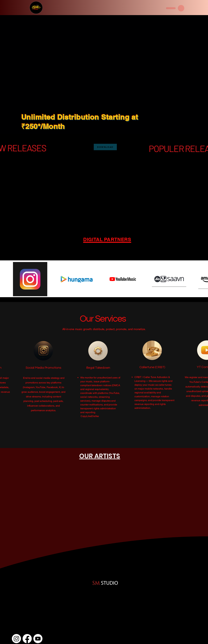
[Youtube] (38, 639)
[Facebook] (27, 639)
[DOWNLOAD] (105, 147)
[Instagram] (16, 639)
